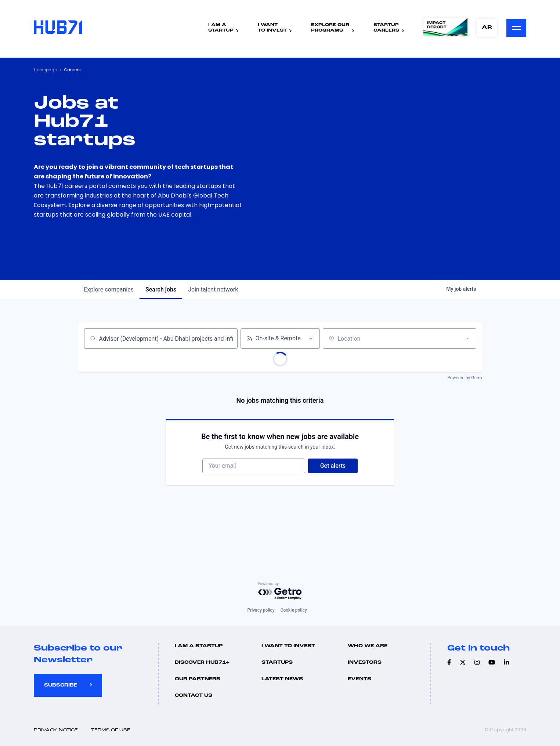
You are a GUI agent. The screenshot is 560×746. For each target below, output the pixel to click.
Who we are (368, 646)
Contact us (194, 696)
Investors (365, 662)
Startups (277, 662)
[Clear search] (228, 338)
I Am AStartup (221, 28)
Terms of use (111, 730)
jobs (161, 289)
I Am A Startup (199, 646)
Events (360, 679)
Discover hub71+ (202, 662)
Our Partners (198, 679)
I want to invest (288, 646)
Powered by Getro (465, 378)
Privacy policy (261, 610)
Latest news (282, 679)
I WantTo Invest (272, 28)
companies (109, 289)
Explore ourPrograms (330, 28)
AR (487, 28)
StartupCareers (386, 28)
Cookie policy (294, 610)
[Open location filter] (467, 338)
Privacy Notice (56, 730)
